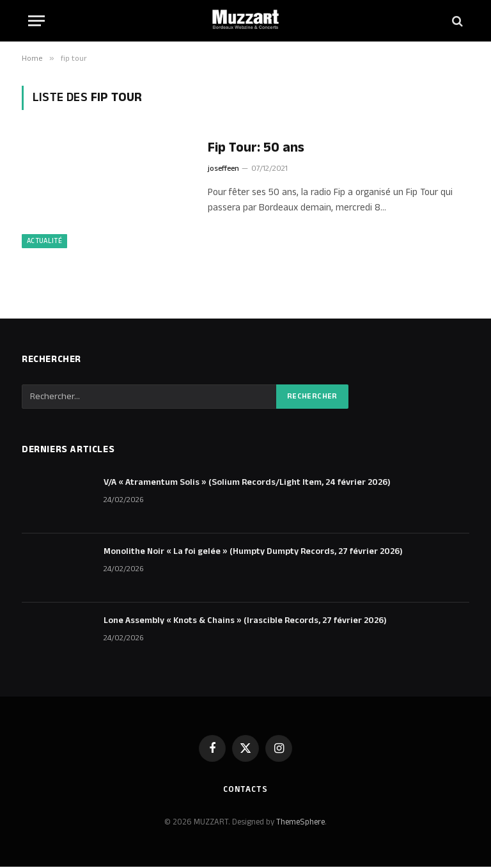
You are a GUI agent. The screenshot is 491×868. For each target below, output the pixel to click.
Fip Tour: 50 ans (256, 148)
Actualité (44, 242)
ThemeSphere (300, 823)
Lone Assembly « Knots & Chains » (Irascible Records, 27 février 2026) (245, 622)
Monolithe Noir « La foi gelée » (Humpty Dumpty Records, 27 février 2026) (253, 553)
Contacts (245, 791)
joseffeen (223, 169)
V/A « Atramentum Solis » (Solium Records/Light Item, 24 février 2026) (247, 484)
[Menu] (36, 21)
